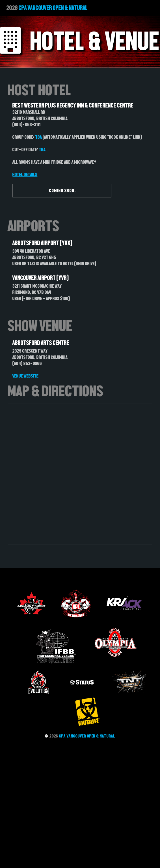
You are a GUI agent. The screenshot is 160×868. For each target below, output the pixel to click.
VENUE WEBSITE (25, 376)
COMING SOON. (62, 190)
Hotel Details (25, 174)
